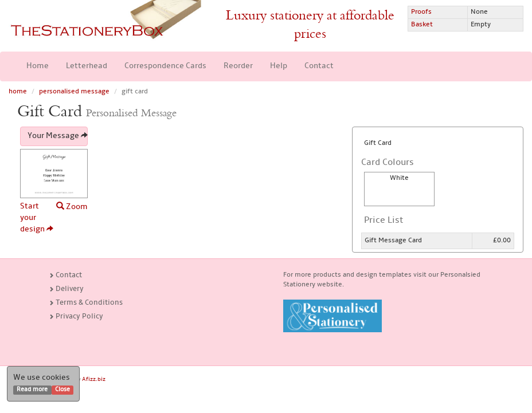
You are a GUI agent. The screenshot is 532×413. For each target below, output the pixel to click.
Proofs (421, 12)
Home (38, 66)
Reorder (238, 66)
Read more (32, 390)
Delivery (66, 289)
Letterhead (87, 66)
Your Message (58, 136)
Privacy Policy (76, 316)
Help (279, 66)
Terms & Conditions (86, 303)
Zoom (72, 206)
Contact (319, 66)
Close (62, 390)
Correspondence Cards (165, 66)
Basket (422, 25)
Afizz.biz (94, 379)
